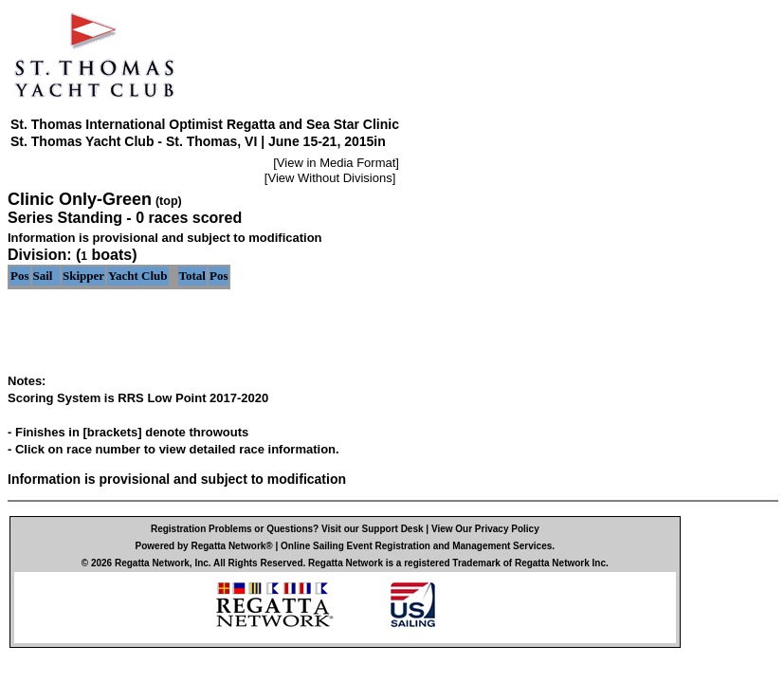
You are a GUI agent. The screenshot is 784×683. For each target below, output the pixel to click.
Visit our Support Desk (373, 529)
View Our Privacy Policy (485, 529)
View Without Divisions (329, 178)
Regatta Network (152, 563)
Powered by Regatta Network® (204, 546)
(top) (169, 201)
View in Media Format (336, 163)
